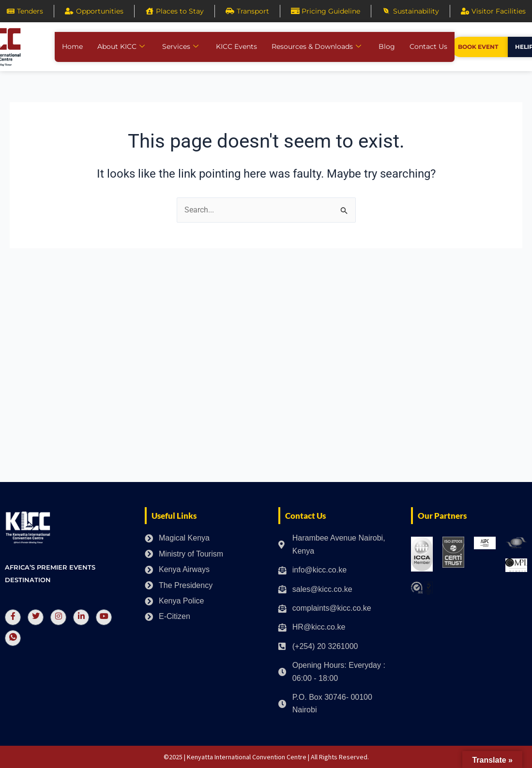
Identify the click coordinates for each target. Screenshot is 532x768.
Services (180, 46)
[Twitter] (36, 617)
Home (72, 46)
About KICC (121, 46)
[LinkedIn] (81, 617)
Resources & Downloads (316, 46)
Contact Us (428, 46)
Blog (387, 46)
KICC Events (236, 46)
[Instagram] (58, 617)
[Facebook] (13, 617)
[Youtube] (104, 617)
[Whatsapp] (13, 638)
